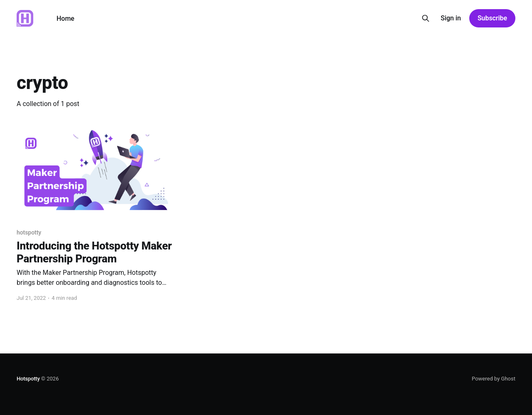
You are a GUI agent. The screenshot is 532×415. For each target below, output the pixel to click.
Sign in (451, 18)
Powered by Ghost (494, 379)
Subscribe (492, 18)
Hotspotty (28, 379)
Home (65, 19)
